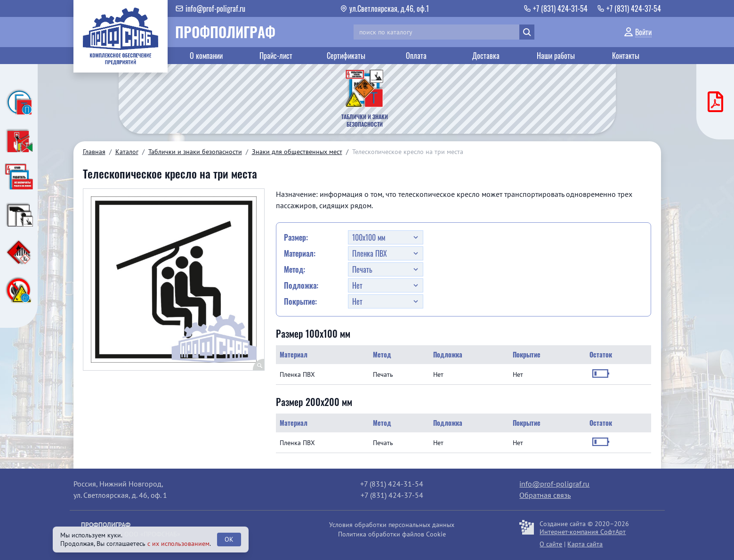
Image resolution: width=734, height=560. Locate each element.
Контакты (626, 56)
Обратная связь (545, 495)
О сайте (551, 544)
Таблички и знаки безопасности (195, 152)
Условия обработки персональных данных (392, 525)
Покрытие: (300, 301)
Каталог (127, 152)
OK (229, 539)
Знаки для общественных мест (297, 152)
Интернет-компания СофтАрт (583, 532)
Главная (94, 152)
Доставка (486, 56)
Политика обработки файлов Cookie (392, 534)
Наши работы (556, 56)
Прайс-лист (276, 56)
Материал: (300, 253)
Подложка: (301, 285)
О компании (206, 56)
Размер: (296, 237)
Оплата (416, 56)
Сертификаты (346, 56)
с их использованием (178, 544)
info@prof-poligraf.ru (554, 484)
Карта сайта (585, 544)
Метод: (294, 269)
